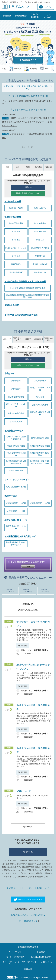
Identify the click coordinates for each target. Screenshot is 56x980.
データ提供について (28, 921)
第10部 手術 (40, 256)
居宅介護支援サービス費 (16, 487)
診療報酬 (7, 16)
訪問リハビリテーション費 (40, 389)
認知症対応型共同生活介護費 (40, 454)
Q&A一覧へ (28, 827)
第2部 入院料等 (40, 208)
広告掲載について (20, 915)
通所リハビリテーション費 (16, 405)
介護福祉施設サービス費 (16, 503)
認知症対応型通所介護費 (40, 446)
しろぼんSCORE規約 (41, 957)
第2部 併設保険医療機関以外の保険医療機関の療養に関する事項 (27, 296)
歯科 (18, 167)
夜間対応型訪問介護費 (40, 438)
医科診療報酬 (23, 646)
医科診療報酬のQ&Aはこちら (28, 193)
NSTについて (24, 791)
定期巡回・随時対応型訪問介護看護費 (16, 438)
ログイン (46, 7)
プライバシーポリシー (11, 963)
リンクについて (38, 915)
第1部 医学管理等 (16, 223)
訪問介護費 (16, 381)
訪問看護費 (16, 389)
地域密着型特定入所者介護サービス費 (16, 544)
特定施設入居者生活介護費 (40, 413)
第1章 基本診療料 (13, 201)
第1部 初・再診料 (16, 208)
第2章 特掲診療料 (13, 217)
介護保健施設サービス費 (40, 503)
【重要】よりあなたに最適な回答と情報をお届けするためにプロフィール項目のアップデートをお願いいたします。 (28, 122)
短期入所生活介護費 (40, 405)
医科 (7, 167)
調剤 (28, 167)
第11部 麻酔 (16, 264)
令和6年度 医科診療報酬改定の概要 (21, 315)
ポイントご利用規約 (15, 957)
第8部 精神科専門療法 (40, 248)
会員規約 (41, 952)
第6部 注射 (40, 240)
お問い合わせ (47, 962)
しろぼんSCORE (35, 16)
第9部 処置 (16, 256)
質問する (28, 187)
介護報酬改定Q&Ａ (49, 339)
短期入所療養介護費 (16, 413)
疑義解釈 (49, 167)
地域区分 (28, 339)
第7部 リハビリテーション (16, 248)
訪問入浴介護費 (40, 381)
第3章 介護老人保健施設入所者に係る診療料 (25, 282)
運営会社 (28, 969)
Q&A (49, 16)
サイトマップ (15, 952)
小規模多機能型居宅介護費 (16, 454)
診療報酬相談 (21, 16)
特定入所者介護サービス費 (16, 527)
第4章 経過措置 (12, 305)
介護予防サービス (18, 339)
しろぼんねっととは (16, 888)
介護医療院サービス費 (16, 511)
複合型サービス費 (16, 471)
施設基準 (38, 167)
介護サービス (7, 339)
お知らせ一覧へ (28, 147)
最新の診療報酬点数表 (28, 947)
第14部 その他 (40, 272)
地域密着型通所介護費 (16, 446)
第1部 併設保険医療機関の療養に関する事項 (27, 288)
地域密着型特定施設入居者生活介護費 (16, 462)
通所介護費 (40, 397)
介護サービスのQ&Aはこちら (28, 365)
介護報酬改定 (38, 339)
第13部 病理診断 (16, 272)
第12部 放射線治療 (40, 264)
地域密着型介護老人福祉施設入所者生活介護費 (40, 462)
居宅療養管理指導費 (16, 397)
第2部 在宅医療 (40, 223)
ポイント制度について (39, 888)
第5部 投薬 (16, 240)
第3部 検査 (16, 232)
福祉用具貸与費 (16, 422)
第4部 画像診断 (40, 232)
